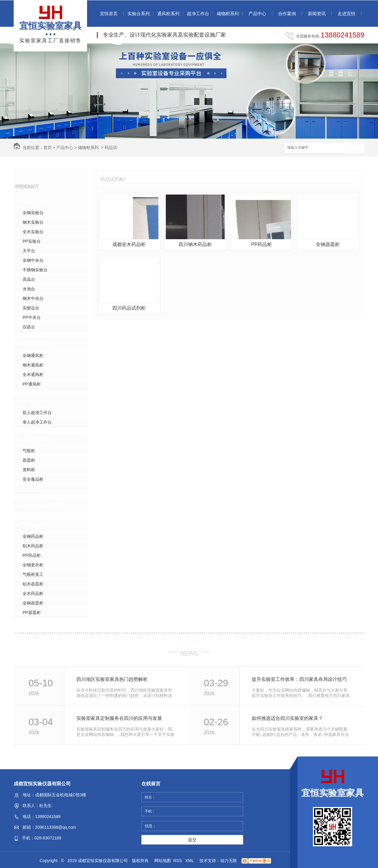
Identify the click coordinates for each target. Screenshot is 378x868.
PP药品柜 (32, 555)
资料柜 (29, 470)
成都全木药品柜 (129, 244)
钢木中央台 (33, 298)
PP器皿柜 (32, 612)
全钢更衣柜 (33, 565)
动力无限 (229, 861)
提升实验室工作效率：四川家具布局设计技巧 (299, 679)
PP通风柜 (32, 384)
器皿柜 (29, 460)
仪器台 (29, 327)
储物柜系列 (228, 14)
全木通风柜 (33, 375)
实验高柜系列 (39, 525)
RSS (178, 861)
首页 (48, 148)
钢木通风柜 (33, 365)
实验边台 (31, 308)
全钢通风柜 (33, 355)
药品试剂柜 (33, 489)
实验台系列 (139, 14)
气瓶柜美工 (33, 574)
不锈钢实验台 (35, 270)
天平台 (29, 251)
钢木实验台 (33, 222)
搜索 (354, 148)
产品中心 (257, 14)
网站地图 (163, 861)
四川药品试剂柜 (129, 308)
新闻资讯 (317, 14)
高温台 (29, 279)
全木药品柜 (33, 593)
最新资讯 (189, 643)
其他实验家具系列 (44, 506)
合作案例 (287, 14)
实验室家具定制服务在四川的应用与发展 (119, 718)
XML (190, 861)
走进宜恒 (346, 14)
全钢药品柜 (33, 536)
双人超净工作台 (37, 413)
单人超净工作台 (37, 422)
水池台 (29, 289)
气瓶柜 (29, 451)
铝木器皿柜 (33, 584)
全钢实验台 (33, 213)
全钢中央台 (33, 260)
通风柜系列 (168, 14)
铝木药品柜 (33, 546)
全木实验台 (33, 232)
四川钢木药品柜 (195, 244)
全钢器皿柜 (33, 603)
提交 (192, 840)
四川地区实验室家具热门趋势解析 (112, 679)
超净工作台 (198, 14)
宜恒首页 (109, 14)
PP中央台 (32, 317)
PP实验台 (32, 241)
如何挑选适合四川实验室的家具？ (287, 718)
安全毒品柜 (33, 479)
